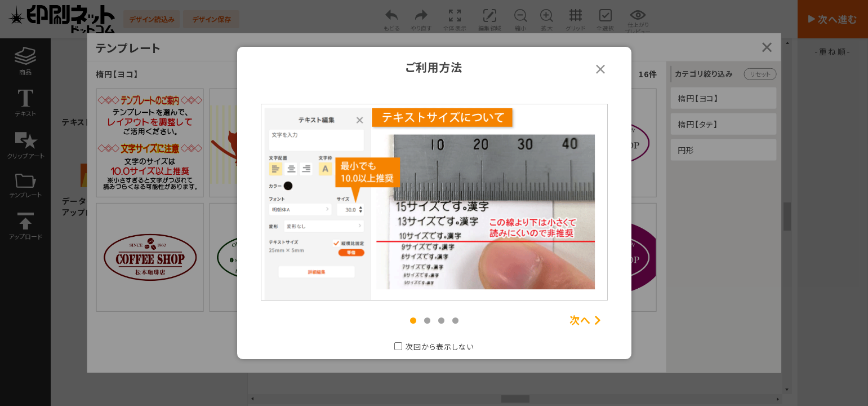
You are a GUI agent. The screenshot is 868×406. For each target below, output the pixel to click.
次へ (580, 320)
